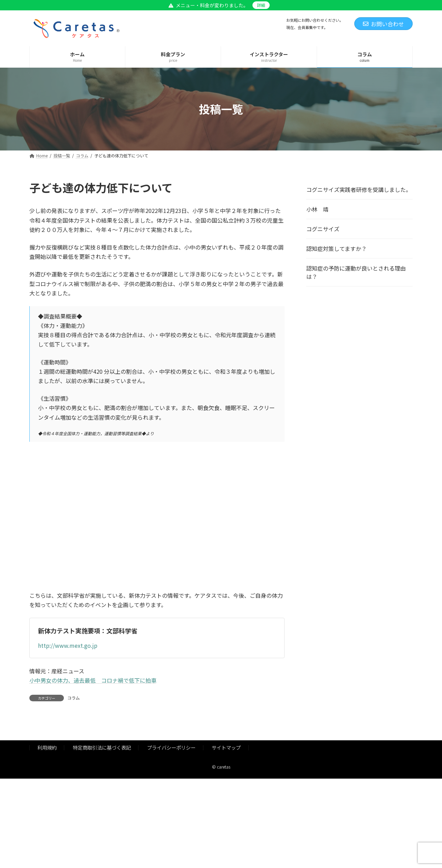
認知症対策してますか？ (337, 248)
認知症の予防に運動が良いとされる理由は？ (356, 272)
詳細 (261, 5)
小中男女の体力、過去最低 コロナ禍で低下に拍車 (93, 680)
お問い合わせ (383, 24)
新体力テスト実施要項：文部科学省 (88, 631)
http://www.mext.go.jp (68, 645)
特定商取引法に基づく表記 (102, 747)
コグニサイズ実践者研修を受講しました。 (359, 189)
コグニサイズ (323, 229)
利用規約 (47, 747)
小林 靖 (317, 209)
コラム (74, 698)
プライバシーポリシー (171, 747)
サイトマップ (226, 747)
